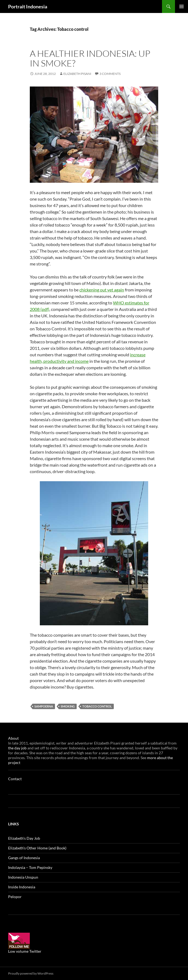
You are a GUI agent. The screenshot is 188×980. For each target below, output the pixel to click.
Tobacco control (97, 706)
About (13, 738)
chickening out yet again (102, 290)
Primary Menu (181, 6)
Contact (15, 779)
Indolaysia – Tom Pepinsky (30, 867)
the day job (18, 748)
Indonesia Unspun (23, 877)
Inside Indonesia (22, 887)
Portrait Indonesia (28, 6)
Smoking (68, 706)
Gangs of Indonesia (24, 858)
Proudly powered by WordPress (31, 973)
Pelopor (15, 897)
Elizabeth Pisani (77, 74)
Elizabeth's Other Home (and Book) (37, 848)
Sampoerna (44, 706)
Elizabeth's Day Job (24, 838)
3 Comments (110, 74)
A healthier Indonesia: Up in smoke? (90, 58)
